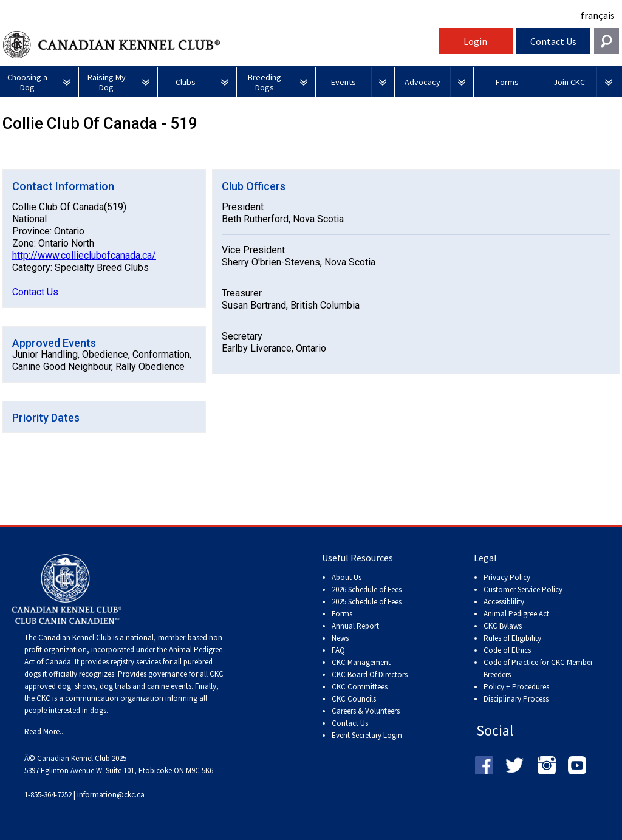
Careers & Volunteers (366, 711)
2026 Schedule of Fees (367, 589)
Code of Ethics (507, 650)
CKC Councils (354, 699)
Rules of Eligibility (512, 638)
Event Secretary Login (367, 735)
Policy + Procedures (516, 687)
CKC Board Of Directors (370, 674)
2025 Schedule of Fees (367, 602)
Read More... (45, 732)
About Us (347, 577)
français (598, 15)
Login (475, 41)
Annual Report (355, 626)
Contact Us (553, 41)
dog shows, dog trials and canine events (125, 686)
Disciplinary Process (516, 699)
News (340, 638)
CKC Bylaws (503, 626)
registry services (135, 662)
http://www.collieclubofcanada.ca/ (84, 255)
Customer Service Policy (523, 589)
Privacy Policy (507, 577)
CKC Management (361, 662)
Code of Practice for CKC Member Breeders (538, 668)
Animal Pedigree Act (516, 614)
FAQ (338, 650)
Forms (342, 614)
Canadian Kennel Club (219, 45)
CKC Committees (360, 687)
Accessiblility (504, 602)
